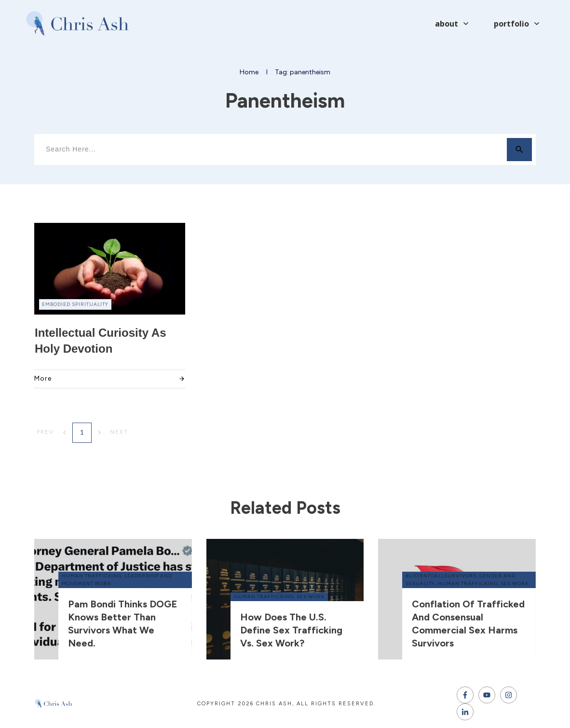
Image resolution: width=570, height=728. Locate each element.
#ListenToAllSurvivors (441, 576)
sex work (311, 597)
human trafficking (92, 576)
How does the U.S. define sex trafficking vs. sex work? (291, 630)
